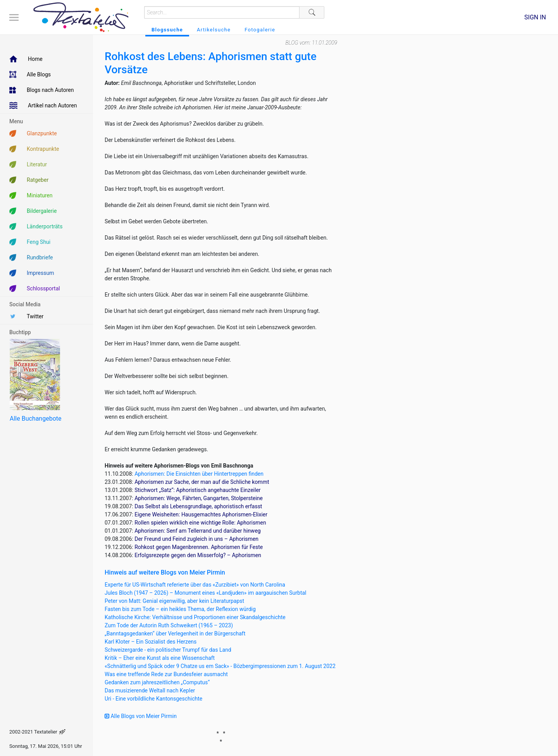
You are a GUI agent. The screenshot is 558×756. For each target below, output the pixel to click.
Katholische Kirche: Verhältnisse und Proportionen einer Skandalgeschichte (195, 617)
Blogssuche (167, 30)
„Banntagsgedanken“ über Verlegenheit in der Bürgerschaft (175, 633)
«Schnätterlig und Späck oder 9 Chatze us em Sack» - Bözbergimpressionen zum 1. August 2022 (220, 666)
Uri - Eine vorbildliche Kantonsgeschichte (153, 699)
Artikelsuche (214, 30)
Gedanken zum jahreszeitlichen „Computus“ (157, 682)
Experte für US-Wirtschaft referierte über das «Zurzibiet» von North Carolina (195, 585)
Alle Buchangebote (35, 419)
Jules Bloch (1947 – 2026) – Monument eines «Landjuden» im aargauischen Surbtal (206, 593)
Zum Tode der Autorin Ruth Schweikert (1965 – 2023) (169, 625)
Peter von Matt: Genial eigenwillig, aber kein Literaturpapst (174, 601)
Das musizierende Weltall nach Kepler (150, 690)
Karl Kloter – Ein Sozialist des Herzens (151, 642)
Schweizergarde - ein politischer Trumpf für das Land (168, 650)
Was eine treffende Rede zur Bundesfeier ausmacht (166, 674)
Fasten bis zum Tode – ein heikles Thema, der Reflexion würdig (180, 609)
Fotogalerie (260, 30)
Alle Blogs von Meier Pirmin (141, 716)
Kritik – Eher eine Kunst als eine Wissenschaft (160, 658)
